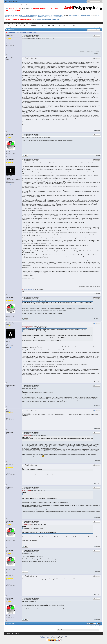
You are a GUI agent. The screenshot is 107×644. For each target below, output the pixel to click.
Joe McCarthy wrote (27, 301)
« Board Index (10, 634)
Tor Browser (65, 15)
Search (19, 23)
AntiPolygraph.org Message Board (15, 26)
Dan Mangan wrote (27, 326)
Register (26, 5)
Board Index (8, 23)
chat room (35, 19)
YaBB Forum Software (46, 638)
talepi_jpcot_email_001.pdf (28, 289)
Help (15, 23)
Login (21, 5)
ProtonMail (93, 15)
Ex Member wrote (26, 436)
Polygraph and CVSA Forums (32, 26)
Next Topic (99, 28)
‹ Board (15, 634)
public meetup (27, 8)
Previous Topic (94, 28)
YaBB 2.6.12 (64, 637)
